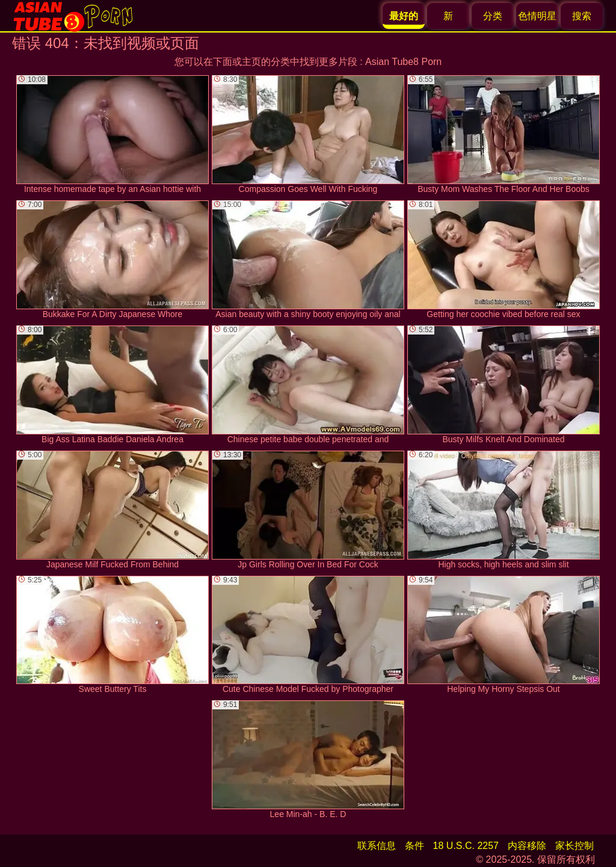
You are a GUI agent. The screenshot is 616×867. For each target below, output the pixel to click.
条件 (414, 846)
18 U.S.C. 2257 (466, 846)
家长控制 (574, 846)
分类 (493, 16)
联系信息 (377, 846)
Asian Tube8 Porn (403, 62)
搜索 (582, 16)
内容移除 (527, 846)
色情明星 (537, 16)
